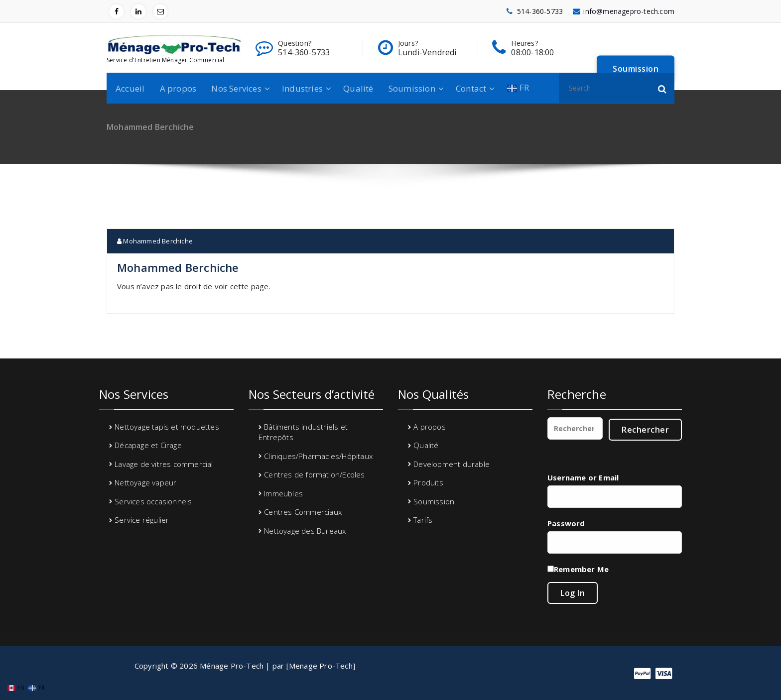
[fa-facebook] (117, 11)
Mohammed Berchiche (155, 241)
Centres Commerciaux (303, 512)
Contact (471, 88)
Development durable (452, 464)
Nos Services (236, 88)
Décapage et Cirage (148, 445)
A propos (178, 88)
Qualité (358, 88)
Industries (302, 88)
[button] (662, 88)
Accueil (130, 88)
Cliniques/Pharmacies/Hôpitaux (318, 456)
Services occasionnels (153, 501)
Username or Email (583, 477)
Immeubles (283, 493)
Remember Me (581, 569)
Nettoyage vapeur (145, 482)
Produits (428, 482)
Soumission (412, 88)
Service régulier (142, 520)
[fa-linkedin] (138, 11)
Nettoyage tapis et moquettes (167, 427)
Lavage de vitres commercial (164, 464)
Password (566, 523)
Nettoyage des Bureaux (305, 531)
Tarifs (423, 520)
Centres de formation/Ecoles (314, 474)
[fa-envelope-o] (160, 11)
